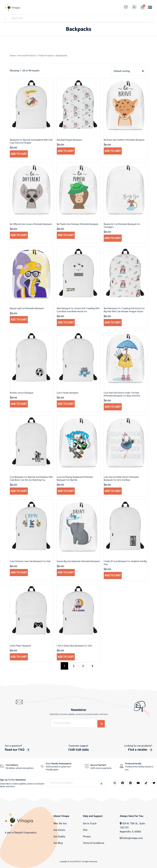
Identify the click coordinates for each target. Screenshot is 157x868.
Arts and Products (27, 56)
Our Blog (58, 843)
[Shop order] (129, 71)
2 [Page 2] (74, 666)
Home (13, 56)
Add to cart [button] (19, 154)
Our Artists (59, 830)
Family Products (46, 56)
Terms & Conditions (94, 843)
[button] (150, 7)
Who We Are (60, 823)
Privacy (87, 836)
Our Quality (59, 836)
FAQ (85, 830)
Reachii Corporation (26, 833)
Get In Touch (90, 823)
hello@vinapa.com (133, 838)
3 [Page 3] (83, 666)
